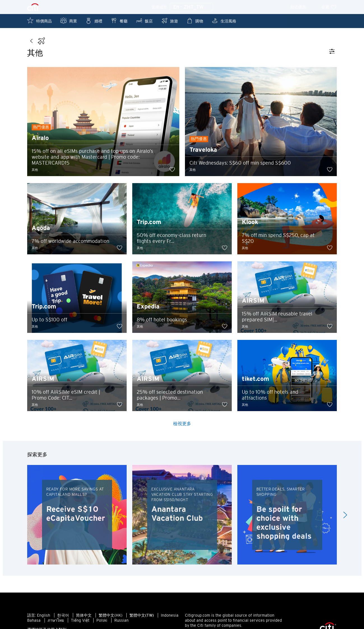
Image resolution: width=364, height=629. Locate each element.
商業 (69, 21)
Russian (121, 621)
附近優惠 (302, 7)
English (44, 616)
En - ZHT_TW (191, 7)
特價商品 (40, 21)
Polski (102, 621)
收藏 (329, 7)
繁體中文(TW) (142, 616)
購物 (195, 21)
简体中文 (84, 616)
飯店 (144, 21)
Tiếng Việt (80, 621)
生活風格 (224, 21)
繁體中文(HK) (111, 616)
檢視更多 (182, 425)
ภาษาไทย (56, 621)
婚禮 (94, 21)
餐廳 (119, 21)
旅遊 (170, 21)
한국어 (63, 616)
